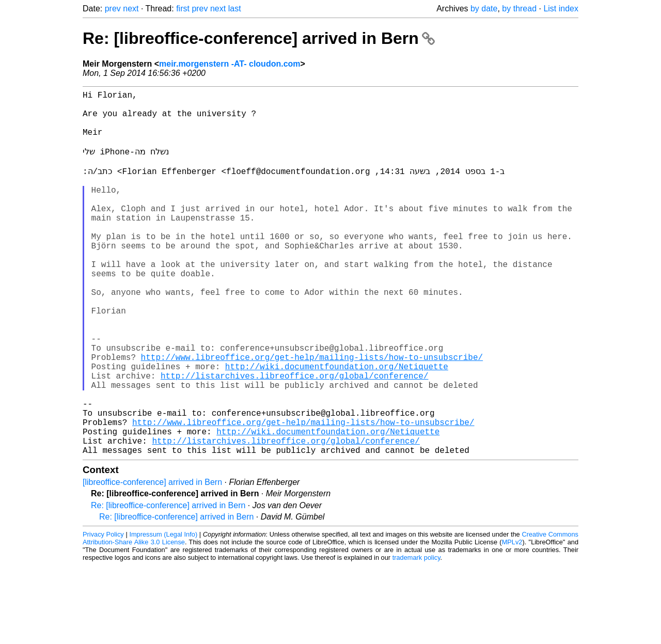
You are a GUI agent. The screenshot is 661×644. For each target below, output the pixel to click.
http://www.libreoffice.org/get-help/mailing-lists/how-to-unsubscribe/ (312, 415)
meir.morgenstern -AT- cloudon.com (230, 64)
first (183, 9)
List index (561, 9)
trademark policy (416, 636)
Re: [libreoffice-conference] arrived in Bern (259, 38)
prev (113, 9)
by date (484, 9)
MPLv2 (512, 621)
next (131, 9)
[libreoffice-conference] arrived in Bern (152, 561)
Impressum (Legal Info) (163, 613)
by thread (519, 9)
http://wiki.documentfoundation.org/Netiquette (337, 426)
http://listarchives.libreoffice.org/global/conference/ (294, 437)
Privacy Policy (103, 613)
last (235, 9)
